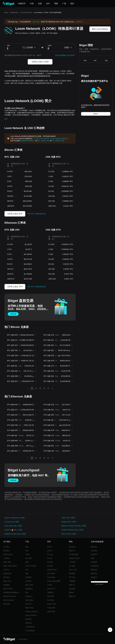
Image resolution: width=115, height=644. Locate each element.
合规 (92, 558)
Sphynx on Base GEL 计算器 (15, 518)
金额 (8, 46)
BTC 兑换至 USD (44, 141)
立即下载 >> (36, 22)
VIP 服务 (72, 566)
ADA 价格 (51, 600)
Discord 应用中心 (31, 615)
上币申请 (72, 562)
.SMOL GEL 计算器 (68, 518)
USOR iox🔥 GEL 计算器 (13, 530)
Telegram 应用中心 (32, 612)
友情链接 (7, 585)
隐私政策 (94, 570)
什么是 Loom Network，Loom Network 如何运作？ (52, 138)
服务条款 (94, 573)
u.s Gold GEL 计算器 (12, 522)
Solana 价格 (51, 604)
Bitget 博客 (7, 562)
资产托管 (72, 577)
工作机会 (7, 558)
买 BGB (50, 562)
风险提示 (94, 577)
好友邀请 (72, 589)
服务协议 (94, 547)
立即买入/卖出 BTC (15, 214)
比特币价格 (51, 573)
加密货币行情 (52, 570)
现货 (27, 547)
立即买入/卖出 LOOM (40, 62)
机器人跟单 (29, 585)
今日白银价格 (30, 631)
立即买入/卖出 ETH (15, 287)
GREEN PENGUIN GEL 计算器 (72, 530)
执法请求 (94, 551)
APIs (27, 593)
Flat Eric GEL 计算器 (69, 534)
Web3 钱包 (29, 600)
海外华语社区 (8, 554)
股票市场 (28, 623)
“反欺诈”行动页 (74, 558)
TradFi (28, 554)
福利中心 (72, 585)
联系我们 (7, 551)
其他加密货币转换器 (27, 141)
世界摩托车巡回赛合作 (11, 593)
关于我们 (7, 547)
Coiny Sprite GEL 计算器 (13, 526)
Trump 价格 (51, 608)
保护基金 (7, 577)
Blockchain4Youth (10, 596)
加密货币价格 (14, 13)
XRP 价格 (51, 596)
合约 (27, 551)
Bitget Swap (29, 608)
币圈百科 (50, 593)
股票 (27, 562)
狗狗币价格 (51, 612)
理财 (27, 573)
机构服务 (72, 573)
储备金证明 (7, 573)
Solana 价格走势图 (54, 581)
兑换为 (50, 46)
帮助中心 (72, 551)
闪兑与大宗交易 (31, 566)
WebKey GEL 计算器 (69, 522)
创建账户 (96, 114)
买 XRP (50, 558)
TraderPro (29, 596)
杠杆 (27, 570)
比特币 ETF (51, 589)
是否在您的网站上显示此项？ (65, 55)
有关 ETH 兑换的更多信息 (37, 287)
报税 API (72, 596)
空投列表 (28, 619)
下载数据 (72, 581)
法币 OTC (29, 604)
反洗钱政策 (95, 566)
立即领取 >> (80, 22)
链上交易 (28, 558)
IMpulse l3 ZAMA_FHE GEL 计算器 (74, 526)
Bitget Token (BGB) (10, 566)
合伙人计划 (73, 570)
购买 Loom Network (100, 29)
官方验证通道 (74, 554)
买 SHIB (50, 566)
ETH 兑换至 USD (58, 141)
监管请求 (94, 554)
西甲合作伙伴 (8, 589)
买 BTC (50, 547)
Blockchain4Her (9, 600)
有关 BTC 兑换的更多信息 (37, 214)
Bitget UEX (7, 581)
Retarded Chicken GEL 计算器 (15, 534)
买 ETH (50, 551)
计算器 (50, 585)
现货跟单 (28, 577)
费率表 (71, 593)
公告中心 (7, 570)
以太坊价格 (51, 577)
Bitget (6, 13)
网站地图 (7, 604)
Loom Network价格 (26, 13)
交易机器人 (29, 589)
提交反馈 (72, 547)
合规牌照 (94, 562)
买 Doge (50, 554)
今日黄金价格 (30, 627)
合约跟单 (28, 581)
